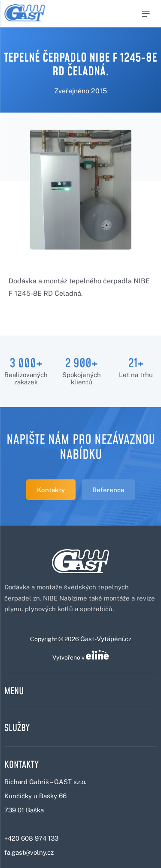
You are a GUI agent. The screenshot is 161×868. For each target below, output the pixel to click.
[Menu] (146, 14)
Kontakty (51, 490)
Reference (108, 490)
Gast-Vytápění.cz (106, 639)
